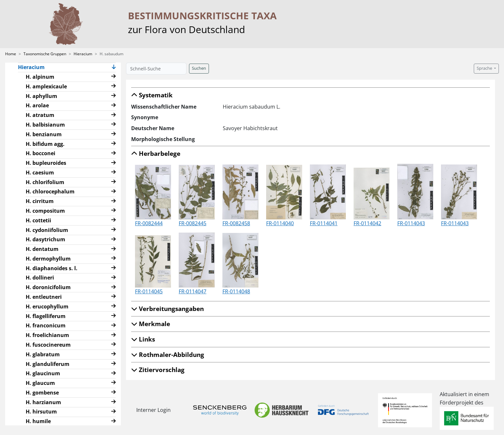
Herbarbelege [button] (156, 153)
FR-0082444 (149, 223)
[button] (114, 68)
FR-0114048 (236, 291)
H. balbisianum (45, 125)
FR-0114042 (367, 223)
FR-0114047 (193, 291)
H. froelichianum (47, 335)
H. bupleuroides (46, 163)
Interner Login (153, 410)
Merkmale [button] (151, 324)
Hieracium (83, 54)
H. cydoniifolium (47, 230)
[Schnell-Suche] (156, 69)
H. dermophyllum (48, 259)
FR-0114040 (280, 223)
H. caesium (40, 173)
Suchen (199, 68)
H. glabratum (43, 354)
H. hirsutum (41, 412)
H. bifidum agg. (45, 144)
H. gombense (42, 393)
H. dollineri (40, 278)
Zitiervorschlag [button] (158, 370)
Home (11, 54)
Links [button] (143, 339)
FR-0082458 (236, 223)
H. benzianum (44, 134)
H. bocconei (40, 153)
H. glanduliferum (48, 364)
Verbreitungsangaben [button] (167, 309)
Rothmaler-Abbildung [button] (168, 355)
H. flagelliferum (46, 316)
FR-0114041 (324, 223)
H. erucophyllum (47, 306)
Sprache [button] (485, 68)
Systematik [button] (152, 95)
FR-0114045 (149, 291)
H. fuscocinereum (48, 345)
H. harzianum (43, 402)
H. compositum (45, 211)
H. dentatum (42, 249)
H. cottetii (38, 220)
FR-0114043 (411, 223)
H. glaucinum (43, 373)
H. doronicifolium (48, 287)
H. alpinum (40, 77)
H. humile (38, 421)
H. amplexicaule (46, 86)
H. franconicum (46, 325)
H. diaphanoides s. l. (52, 268)
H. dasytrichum (45, 239)
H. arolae (37, 105)
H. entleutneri (44, 297)
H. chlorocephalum (50, 191)
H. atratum (40, 115)
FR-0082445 (193, 223)
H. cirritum (40, 201)
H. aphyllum (41, 96)
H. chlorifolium (45, 182)
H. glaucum (40, 383)
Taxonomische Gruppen (45, 54)
